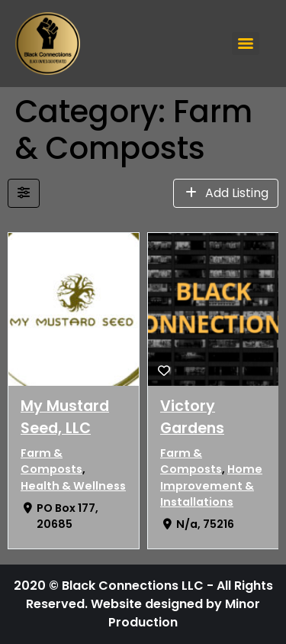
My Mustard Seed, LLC (65, 417)
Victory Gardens (192, 417)
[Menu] (246, 44)
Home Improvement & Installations (211, 485)
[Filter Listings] (24, 193)
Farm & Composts (51, 461)
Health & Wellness (73, 486)
